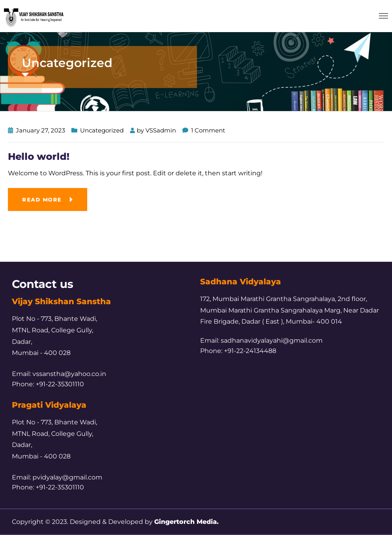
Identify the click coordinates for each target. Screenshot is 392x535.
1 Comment (208, 130)
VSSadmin (161, 130)
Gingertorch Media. (186, 522)
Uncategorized (102, 130)
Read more (42, 199)
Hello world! (39, 156)
